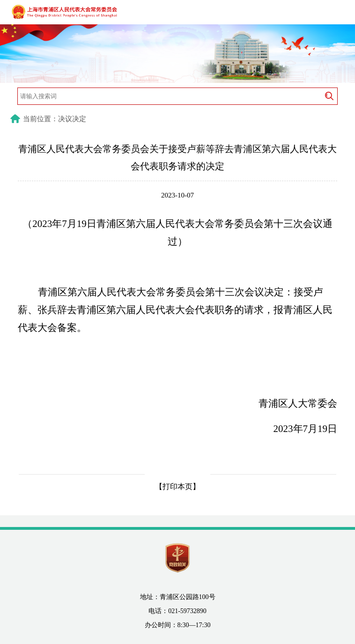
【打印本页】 (177, 487)
